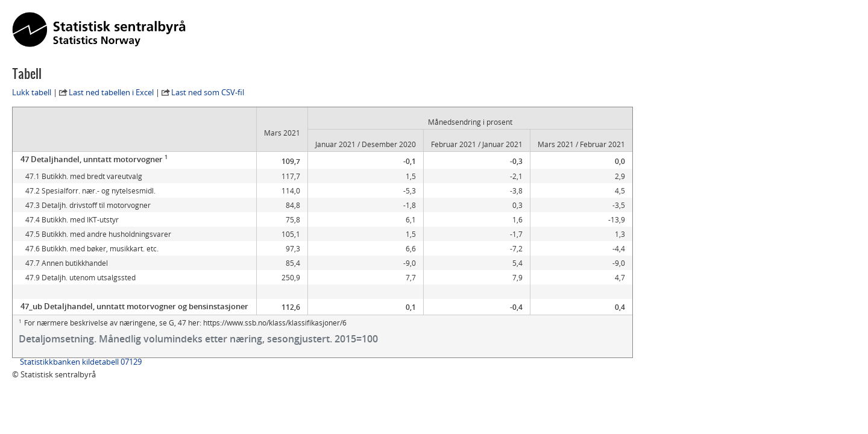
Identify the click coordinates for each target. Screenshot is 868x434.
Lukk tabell (32, 92)
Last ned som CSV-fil (208, 92)
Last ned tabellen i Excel (111, 92)
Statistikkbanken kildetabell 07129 (81, 362)
